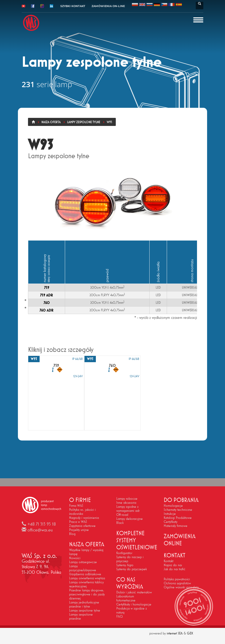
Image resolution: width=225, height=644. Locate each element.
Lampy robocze (127, 498)
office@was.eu (40, 530)
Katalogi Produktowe (178, 518)
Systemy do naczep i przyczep (130, 559)
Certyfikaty (171, 522)
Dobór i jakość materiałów (134, 592)
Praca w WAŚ (78, 522)
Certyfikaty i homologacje (134, 604)
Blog (72, 534)
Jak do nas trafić (175, 569)
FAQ (119, 616)
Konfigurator (124, 553)
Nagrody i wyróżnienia (84, 518)
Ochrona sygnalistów (177, 583)
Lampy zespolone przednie (81, 616)
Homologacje (173, 505)
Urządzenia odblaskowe (85, 574)
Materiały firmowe (176, 526)
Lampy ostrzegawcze (83, 562)
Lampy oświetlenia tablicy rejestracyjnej (86, 584)
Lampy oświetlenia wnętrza (87, 578)
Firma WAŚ (76, 505)
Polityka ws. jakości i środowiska (82, 512)
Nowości (75, 558)
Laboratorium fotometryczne (126, 598)
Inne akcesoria (126, 502)
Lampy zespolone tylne (85, 610)
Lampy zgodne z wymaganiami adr (128, 509)
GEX (190, 633)
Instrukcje (170, 514)
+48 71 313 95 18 (42, 524)
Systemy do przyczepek (132, 569)
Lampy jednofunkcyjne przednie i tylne (84, 604)
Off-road (122, 515)
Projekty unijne (79, 530)
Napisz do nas (173, 565)
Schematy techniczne (178, 510)
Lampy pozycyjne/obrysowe (83, 568)
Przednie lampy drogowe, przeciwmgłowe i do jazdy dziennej (87, 594)
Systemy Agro (125, 565)
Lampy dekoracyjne (130, 519)
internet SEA (175, 633)
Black (120, 523)
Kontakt (168, 561)
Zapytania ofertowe (82, 526)
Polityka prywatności (177, 579)
